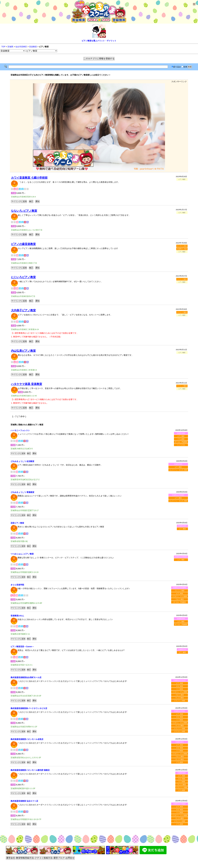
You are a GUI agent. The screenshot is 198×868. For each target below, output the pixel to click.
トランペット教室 (180, 701)
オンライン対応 (182, 246)
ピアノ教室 (181, 436)
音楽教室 (33, 47)
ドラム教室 (181, 439)
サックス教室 (180, 698)
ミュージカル (181, 445)
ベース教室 (180, 689)
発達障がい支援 (182, 249)
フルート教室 (180, 599)
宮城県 (10, 47)
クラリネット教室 (180, 731)
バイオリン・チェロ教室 (180, 596)
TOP (3, 47)
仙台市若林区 (21, 47)
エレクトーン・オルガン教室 (178, 470)
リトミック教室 (182, 279)
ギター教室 (180, 686)
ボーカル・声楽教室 (181, 442)
